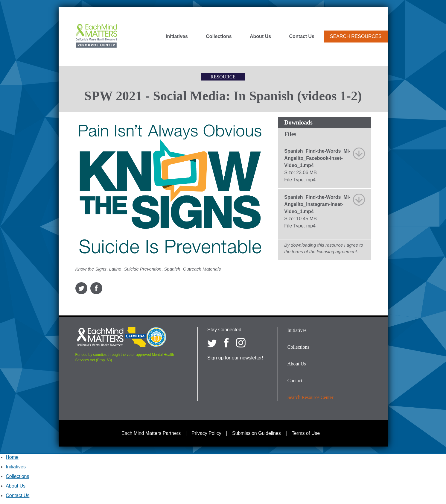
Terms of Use (306, 433)
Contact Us (302, 37)
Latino (115, 269)
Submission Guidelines (257, 433)
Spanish (172, 269)
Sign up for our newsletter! (235, 358)
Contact (295, 381)
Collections (219, 37)
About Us (260, 37)
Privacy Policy (206, 433)
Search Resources (356, 36)
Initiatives (177, 37)
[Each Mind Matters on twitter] (212, 343)
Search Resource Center (310, 397)
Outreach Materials (202, 269)
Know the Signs (91, 269)
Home (12, 457)
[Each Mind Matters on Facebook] (226, 343)
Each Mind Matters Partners (151, 433)
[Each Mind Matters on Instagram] (241, 343)
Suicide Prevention (143, 269)
